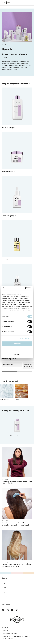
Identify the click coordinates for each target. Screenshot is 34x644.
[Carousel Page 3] (14, 441)
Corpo (4, 583)
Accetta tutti (17, 344)
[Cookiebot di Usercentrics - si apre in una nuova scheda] (25, 288)
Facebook (3, 610)
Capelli (4, 578)
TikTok (17, 610)
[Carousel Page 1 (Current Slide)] (9, 372)
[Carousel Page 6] (30, 441)
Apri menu (2, 3)
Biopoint (8, 3)
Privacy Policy (5, 628)
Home (3, 45)
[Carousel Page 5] (25, 441)
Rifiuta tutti (17, 354)
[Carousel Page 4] (20, 441)
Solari (4, 588)
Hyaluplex (9, 45)
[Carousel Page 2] (25, 372)
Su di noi (5, 593)
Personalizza (17, 349)
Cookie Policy (5, 631)
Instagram (8, 610)
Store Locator (6, 605)
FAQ (3, 601)
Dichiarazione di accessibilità (9, 633)
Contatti (4, 597)
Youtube (12, 610)
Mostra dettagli (25, 338)
